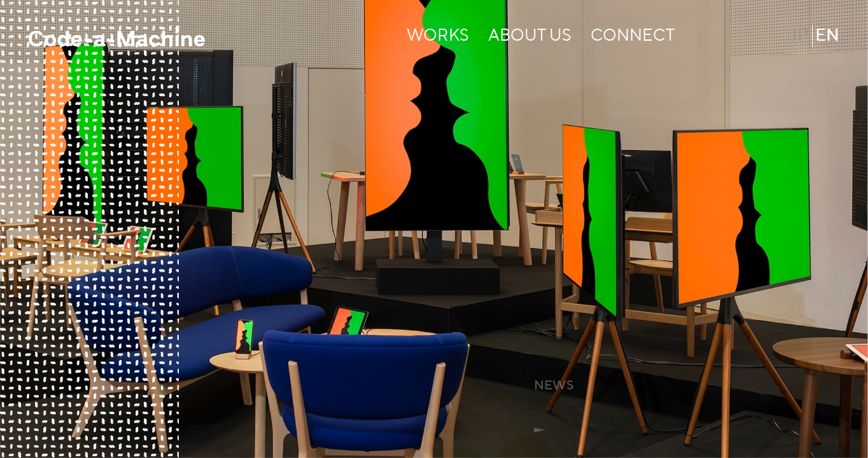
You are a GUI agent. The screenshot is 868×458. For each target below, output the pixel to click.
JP (799, 36)
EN (827, 36)
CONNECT (633, 36)
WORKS (438, 36)
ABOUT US (530, 36)
